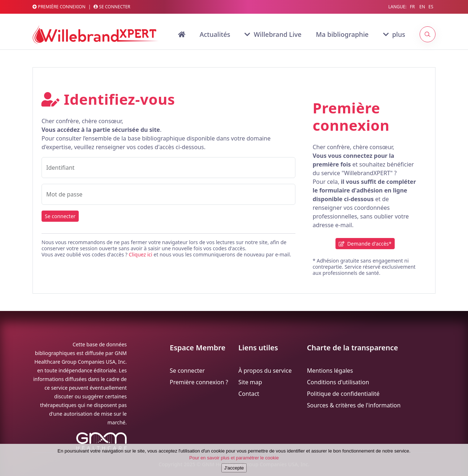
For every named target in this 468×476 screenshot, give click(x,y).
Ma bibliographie (342, 34)
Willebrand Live (273, 34)
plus (394, 34)
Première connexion (59, 7)
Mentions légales (330, 371)
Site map (250, 382)
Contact (249, 394)
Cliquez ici (140, 254)
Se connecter (112, 7)
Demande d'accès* (365, 244)
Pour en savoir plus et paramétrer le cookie (234, 462)
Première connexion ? (199, 382)
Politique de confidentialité (343, 394)
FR (412, 7)
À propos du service (265, 371)
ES (431, 7)
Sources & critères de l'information (354, 405)
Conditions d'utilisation (338, 382)
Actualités (215, 34)
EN (422, 7)
